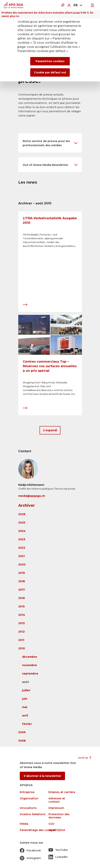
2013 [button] (21, 623)
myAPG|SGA (57, 830)
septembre (30, 674)
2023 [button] (22, 539)
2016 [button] (22, 598)
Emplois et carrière (62, 792)
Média (24, 824)
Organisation (29, 799)
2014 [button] (22, 615)
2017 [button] (22, 590)
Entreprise (27, 792)
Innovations (28, 808)
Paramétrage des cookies (38, 830)
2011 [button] (21, 640)
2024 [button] (22, 531)
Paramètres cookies (50, 61)
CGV (51, 824)
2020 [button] (22, 564)
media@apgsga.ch (32, 496)
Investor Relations (33, 814)
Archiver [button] (27, 505)
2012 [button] (21, 632)
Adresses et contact (57, 800)
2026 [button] (22, 514)
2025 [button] (22, 523)
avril (25, 715)
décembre (30, 657)
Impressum (56, 808)
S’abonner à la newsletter (42, 776)
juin (25, 699)
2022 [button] (22, 548)
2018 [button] (22, 581)
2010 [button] (22, 648)
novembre (29, 665)
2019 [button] (22, 573)
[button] (50, 143)
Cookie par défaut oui (50, 72)
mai (25, 707)
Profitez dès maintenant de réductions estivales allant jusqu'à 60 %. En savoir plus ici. (47, 14)
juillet (26, 690)
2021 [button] (21, 556)
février (27, 724)
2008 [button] (22, 741)
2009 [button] (22, 732)
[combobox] (78, 5)
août (25, 682)
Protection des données (59, 816)
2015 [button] (21, 606)
